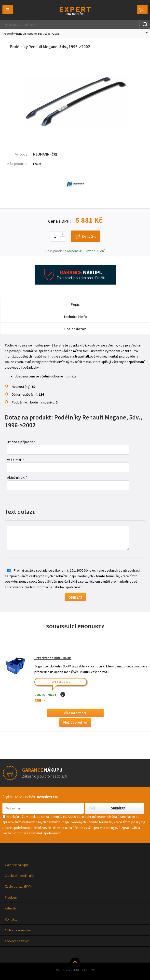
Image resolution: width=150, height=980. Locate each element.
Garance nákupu (16, 865)
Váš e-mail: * (16, 460)
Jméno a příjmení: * (21, 442)
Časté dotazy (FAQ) (18, 886)
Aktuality (11, 908)
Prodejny (11, 897)
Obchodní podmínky (19, 876)
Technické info (75, 317)
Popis (75, 304)
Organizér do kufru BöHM (53, 658)
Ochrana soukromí (18, 930)
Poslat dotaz (75, 329)
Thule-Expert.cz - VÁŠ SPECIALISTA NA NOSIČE (75, 11)
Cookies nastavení (18, 941)
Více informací (75, 713)
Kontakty (11, 919)
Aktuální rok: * (17, 477)
